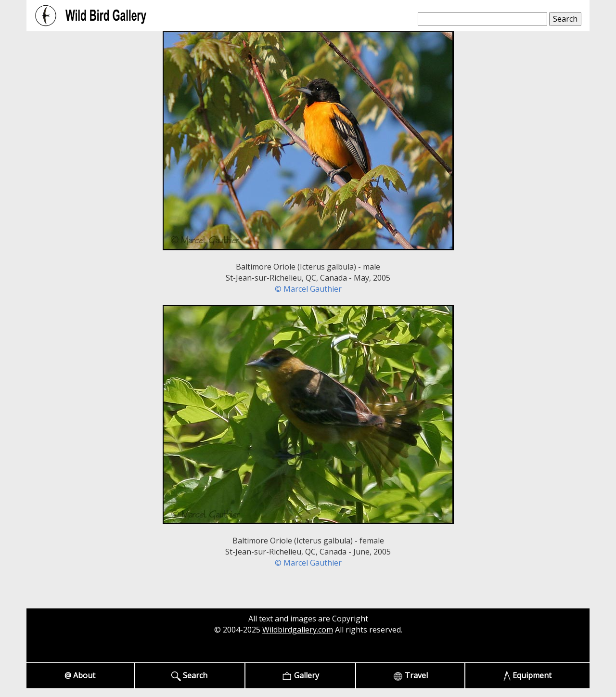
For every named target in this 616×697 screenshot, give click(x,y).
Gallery (301, 676)
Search (189, 676)
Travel (411, 676)
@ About (80, 675)
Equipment (528, 676)
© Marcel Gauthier (308, 289)
